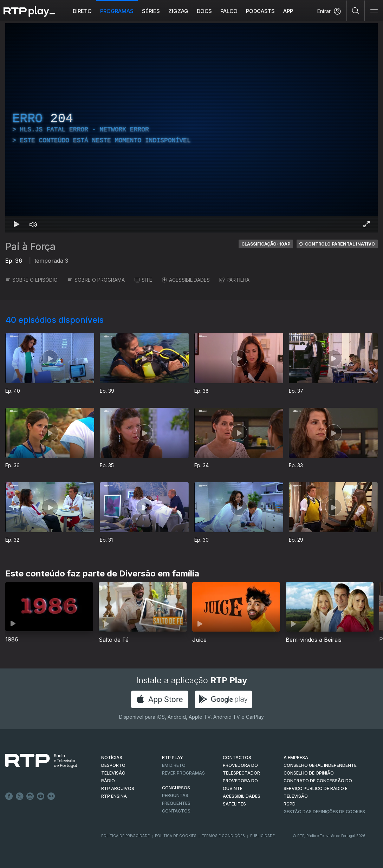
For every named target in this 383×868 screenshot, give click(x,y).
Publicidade (262, 836)
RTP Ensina (114, 796)
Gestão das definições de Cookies (324, 812)
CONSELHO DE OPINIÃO (309, 773)
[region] (191, 128)
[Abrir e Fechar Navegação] (374, 11)
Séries (151, 11)
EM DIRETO (174, 765)
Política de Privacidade (125, 836)
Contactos (176, 811)
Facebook (9, 796)
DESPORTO (113, 765)
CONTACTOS (237, 758)
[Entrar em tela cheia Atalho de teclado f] (366, 224)
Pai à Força (30, 247)
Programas (117, 11)
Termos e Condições (223, 836)
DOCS (204, 11)
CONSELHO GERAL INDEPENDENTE (320, 765)
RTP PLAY (173, 758)
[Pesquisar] (356, 11)
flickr (51, 796)
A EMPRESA (296, 758)
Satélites (234, 804)
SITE (143, 280)
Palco (229, 11)
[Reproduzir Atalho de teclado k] (17, 224)
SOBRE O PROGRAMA (96, 280)
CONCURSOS (176, 788)
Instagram (30, 796)
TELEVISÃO (113, 773)
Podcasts (260, 11)
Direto (82, 11)
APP (288, 11)
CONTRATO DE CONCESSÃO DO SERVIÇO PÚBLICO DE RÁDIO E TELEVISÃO (318, 788)
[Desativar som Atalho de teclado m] (33, 224)
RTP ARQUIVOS (118, 788)
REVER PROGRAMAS (183, 773)
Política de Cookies (176, 836)
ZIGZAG (178, 11)
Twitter (20, 796)
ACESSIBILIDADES (186, 280)
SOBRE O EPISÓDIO (31, 280)
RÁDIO (108, 781)
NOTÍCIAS (112, 758)
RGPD (290, 804)
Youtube (41, 796)
